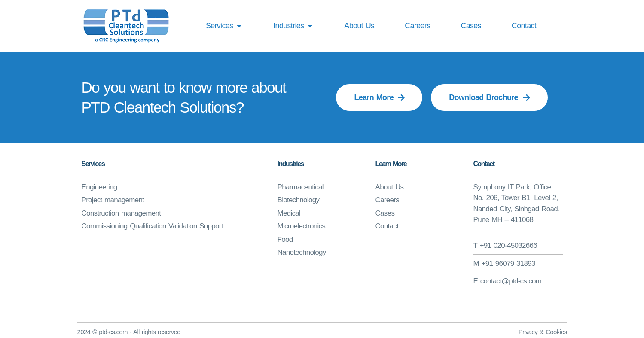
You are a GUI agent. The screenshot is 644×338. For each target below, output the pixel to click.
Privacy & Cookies (543, 332)
